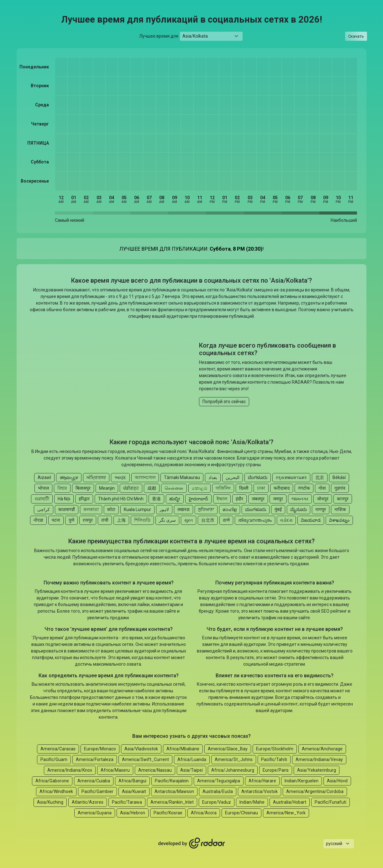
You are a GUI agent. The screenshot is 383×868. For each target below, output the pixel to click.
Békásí (339, 477)
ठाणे (226, 520)
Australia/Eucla (218, 791)
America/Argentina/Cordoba (315, 791)
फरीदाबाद (282, 488)
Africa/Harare (262, 781)
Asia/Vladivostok (141, 749)
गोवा (322, 488)
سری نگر (167, 520)
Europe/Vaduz (217, 802)
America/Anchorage (322, 749)
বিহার (62, 488)
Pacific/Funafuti (331, 802)
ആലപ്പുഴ (69, 477)
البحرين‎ (233, 477)
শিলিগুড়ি (142, 520)
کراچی (44, 509)
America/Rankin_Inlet (172, 802)
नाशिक (340, 509)
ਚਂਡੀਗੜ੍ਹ (131, 488)
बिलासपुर (83, 488)
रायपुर (88, 520)
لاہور (164, 509)
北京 (320, 477)
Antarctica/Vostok (260, 791)
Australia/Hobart (290, 802)
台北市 (208, 520)
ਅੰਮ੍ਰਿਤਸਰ (96, 477)
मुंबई (278, 509)
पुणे (71, 520)
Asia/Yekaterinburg (317, 770)
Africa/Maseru (115, 770)
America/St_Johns (234, 759)
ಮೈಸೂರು (299, 509)
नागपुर (321, 509)
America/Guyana (95, 813)
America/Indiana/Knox (70, 770)
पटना (56, 520)
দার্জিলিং (223, 488)
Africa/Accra (204, 813)
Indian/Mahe (252, 802)
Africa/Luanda (192, 759)
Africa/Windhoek (56, 791)
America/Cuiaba (94, 781)
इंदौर (239, 499)
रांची (105, 520)
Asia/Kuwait (134, 791)
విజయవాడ (311, 520)
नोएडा (38, 520)
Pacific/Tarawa (127, 802)
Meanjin (107, 488)
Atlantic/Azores (88, 802)
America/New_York (286, 813)
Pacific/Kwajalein (172, 781)
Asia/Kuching (50, 802)
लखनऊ (184, 509)
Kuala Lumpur (137, 509)
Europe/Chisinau (241, 813)
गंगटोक (304, 488)
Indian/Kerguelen (302, 781)
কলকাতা (91, 509)
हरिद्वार (84, 499)
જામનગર (300, 499)
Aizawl (44, 477)
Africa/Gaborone (52, 781)
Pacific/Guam (54, 759)
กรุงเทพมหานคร (291, 477)
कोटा (111, 509)
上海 (121, 520)
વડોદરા (286, 520)
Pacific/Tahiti (274, 759)
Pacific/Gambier (97, 791)
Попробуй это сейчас (224, 402)
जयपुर (278, 499)
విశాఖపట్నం (339, 520)
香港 (156, 499)
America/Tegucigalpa (219, 781)
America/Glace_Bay (228, 749)
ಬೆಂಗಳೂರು (258, 477)
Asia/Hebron (133, 813)
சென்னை (174, 488)
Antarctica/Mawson (174, 791)
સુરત (189, 520)
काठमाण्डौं (67, 509)
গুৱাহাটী (42, 499)
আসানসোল (145, 477)
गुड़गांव (340, 488)
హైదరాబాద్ (198, 499)
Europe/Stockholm (275, 749)
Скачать (356, 36)
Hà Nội (64, 499)
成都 (152, 488)
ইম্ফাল (222, 499)
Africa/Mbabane (183, 749)
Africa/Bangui (132, 781)
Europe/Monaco (100, 749)
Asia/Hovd (337, 781)
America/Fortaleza (95, 759)
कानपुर (343, 499)
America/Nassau (155, 770)
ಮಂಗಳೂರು (256, 509)
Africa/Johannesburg (233, 770)
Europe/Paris (276, 770)
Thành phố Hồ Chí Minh (121, 499)
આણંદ (120, 477)
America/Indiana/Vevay (319, 759)
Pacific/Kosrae (168, 813)
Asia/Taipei (191, 770)
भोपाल (43, 488)
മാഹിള (230, 509)
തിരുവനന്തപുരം (255, 520)
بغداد (213, 477)
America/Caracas (58, 749)
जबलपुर (258, 499)
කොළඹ (199, 488)
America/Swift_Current (145, 759)
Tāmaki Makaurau (182, 477)
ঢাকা (261, 488)
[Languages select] (339, 844)
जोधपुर (323, 499)
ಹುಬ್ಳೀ (175, 499)
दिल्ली (244, 488)
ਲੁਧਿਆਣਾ (206, 509)
